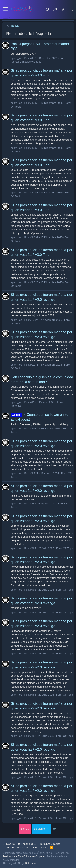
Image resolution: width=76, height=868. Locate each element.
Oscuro (9, 844)
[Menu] (6, 9)
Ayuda (35, 847)
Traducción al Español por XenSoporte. (24, 856)
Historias (16, 406)
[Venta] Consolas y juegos (26, 62)
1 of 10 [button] (25, 829)
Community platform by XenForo (36, 853)
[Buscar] (71, 9)
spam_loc (16, 58)
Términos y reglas (50, 844)
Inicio (44, 847)
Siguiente (41, 829)
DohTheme (31, 863)
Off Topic (16, 107)
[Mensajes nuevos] (63, 9)
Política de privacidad (15, 847)
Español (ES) (27, 844)
